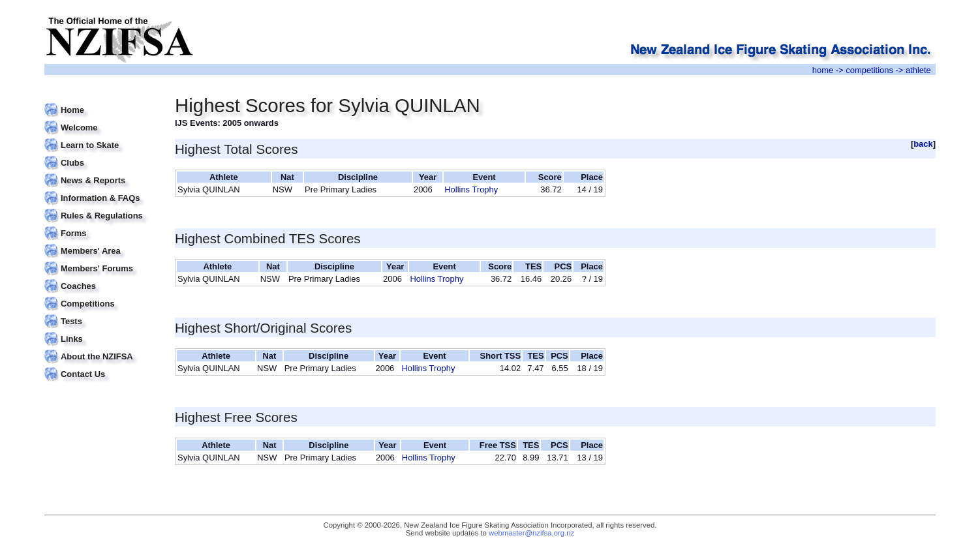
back (923, 144)
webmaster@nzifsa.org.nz (531, 533)
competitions (869, 70)
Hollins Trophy (471, 189)
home (823, 70)
